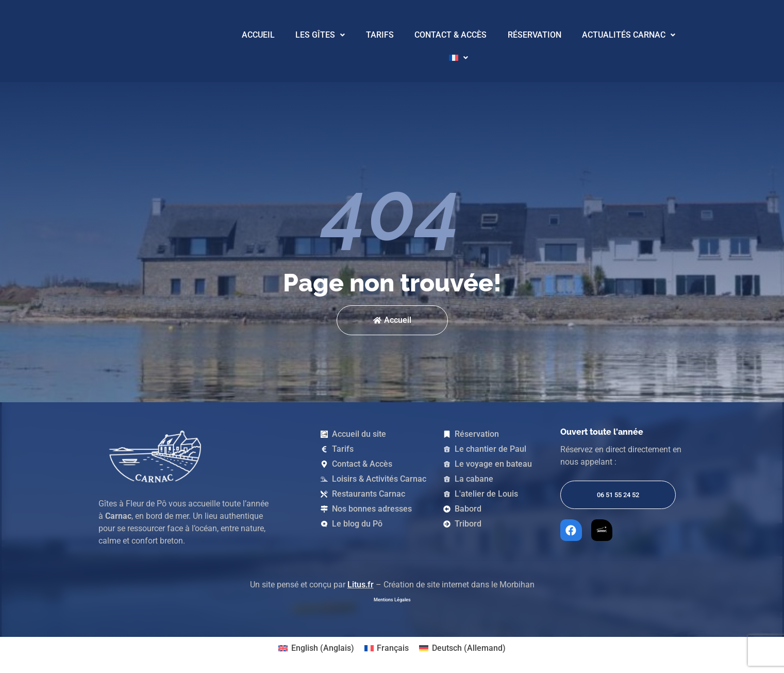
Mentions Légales (392, 598)
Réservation (535, 35)
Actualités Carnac (629, 35)
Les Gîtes (320, 35)
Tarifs (380, 35)
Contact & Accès (451, 35)
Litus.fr (361, 582)
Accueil (258, 35)
